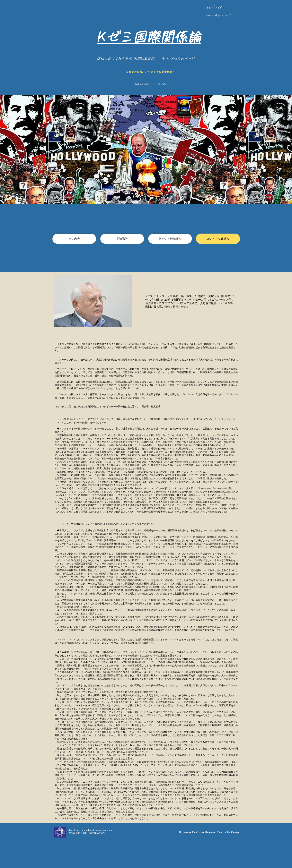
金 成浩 (168, 59)
